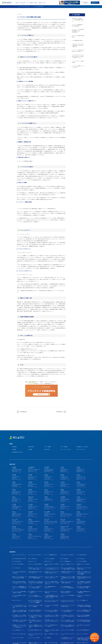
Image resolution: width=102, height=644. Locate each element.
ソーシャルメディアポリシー (66, 439)
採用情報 (15, 439)
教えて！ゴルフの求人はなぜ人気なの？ (51, 632)
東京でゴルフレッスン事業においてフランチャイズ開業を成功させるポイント (68, 615)
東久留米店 (31, 501)
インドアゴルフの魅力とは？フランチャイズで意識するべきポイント (36, 586)
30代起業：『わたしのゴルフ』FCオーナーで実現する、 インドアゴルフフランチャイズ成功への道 (20, 615)
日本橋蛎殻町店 (32, 456)
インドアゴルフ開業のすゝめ (83, 590)
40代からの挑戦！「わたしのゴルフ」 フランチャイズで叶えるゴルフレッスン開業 (36, 610)
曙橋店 (63, 479)
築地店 (63, 456)
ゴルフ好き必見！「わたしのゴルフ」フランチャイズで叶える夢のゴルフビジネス (68, 605)
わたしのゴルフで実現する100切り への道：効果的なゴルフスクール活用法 (20, 571)
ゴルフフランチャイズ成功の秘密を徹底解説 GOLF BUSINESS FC (78, 31)
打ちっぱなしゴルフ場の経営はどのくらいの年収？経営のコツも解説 (84, 576)
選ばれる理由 (23, 3)
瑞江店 (79, 464)
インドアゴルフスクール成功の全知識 (78, 63)
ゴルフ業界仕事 (48, 627)
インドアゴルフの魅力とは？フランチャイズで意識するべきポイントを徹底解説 (20, 596)
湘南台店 (15, 516)
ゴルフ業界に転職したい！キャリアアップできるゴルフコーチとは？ (68, 627)
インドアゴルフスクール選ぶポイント (36, 544)
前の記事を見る (24, 412)
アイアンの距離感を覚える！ (66, 551)
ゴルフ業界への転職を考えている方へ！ (35, 620)
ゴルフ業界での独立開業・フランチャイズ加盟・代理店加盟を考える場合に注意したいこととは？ (52, 586)
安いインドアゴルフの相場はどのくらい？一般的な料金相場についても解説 (68, 558)
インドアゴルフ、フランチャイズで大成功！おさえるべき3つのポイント (52, 590)
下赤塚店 (15, 493)
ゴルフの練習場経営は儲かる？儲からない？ (51, 576)
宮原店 (30, 523)
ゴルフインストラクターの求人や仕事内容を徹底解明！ (20, 632)
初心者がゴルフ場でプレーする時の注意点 (52, 554)
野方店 (14, 486)
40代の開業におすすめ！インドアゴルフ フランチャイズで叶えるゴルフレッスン (52, 610)
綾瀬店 (63, 464)
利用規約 (63, 642)
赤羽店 (46, 464)
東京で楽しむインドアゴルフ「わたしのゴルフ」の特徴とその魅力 (36, 558)
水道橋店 (15, 456)
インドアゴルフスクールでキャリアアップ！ (68, 624)
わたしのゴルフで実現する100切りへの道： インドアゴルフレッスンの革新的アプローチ (52, 572)
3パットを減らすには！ (33, 548)
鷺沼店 (63, 501)
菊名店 (79, 501)
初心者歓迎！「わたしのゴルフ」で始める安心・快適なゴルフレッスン (52, 561)
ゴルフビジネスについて (17, 590)
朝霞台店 (63, 523)
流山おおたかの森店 (65, 516)
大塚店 (79, 486)
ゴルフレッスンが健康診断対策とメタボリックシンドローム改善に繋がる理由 (20, 577)
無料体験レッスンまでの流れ (83, 436)
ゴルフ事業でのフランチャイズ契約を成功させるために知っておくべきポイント (52, 605)
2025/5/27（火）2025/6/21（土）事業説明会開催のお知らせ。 (78, 20)
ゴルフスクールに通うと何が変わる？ (36, 553)
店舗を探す (17, 3)
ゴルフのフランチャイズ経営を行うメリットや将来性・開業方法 (35, 576)
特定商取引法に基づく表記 (18, 441)
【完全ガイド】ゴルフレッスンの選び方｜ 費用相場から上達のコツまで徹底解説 (68, 567)
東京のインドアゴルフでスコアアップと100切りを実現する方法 (68, 571)
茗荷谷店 (31, 464)
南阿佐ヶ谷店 (31, 486)
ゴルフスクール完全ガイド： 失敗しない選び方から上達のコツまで (52, 566)
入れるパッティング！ (33, 551)
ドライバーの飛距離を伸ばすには (51, 544)
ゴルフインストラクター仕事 (18, 627)
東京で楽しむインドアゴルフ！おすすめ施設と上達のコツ (84, 558)
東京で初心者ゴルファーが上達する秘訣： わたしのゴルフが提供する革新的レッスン (36, 572)
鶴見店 (30, 508)
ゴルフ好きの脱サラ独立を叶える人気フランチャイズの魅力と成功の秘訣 (84, 610)
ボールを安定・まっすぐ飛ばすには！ (68, 544)
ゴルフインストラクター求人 (83, 623)
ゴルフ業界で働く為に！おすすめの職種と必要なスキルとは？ (20, 636)
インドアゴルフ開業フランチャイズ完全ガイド (78, 68)
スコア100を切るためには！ (82, 544)
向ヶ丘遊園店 (48, 501)
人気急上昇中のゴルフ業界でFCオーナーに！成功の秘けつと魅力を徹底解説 (84, 595)
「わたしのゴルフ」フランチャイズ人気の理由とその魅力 (68, 595)
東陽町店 (31, 471)
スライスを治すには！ (81, 548)
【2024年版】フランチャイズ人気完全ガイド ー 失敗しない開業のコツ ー (20, 610)
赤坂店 (79, 456)
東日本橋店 (47, 456)
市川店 (14, 523)
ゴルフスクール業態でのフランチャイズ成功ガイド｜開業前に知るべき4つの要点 (36, 615)
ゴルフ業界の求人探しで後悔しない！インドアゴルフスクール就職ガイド (52, 636)
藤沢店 (79, 508)
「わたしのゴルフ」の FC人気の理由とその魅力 (52, 595)
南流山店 (79, 516)
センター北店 (15, 508)
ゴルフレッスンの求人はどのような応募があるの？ (36, 624)
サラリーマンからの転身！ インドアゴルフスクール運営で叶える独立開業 (68, 610)
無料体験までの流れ (42, 3)
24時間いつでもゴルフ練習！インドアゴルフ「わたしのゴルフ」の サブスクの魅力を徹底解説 (84, 562)
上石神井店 (31, 493)
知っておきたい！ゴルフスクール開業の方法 (51, 581)
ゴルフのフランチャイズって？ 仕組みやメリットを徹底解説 (36, 595)
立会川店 (63, 471)
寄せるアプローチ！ (49, 551)
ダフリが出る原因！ (65, 548)
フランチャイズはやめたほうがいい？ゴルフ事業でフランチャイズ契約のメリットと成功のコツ (36, 605)
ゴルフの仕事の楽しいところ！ (18, 619)
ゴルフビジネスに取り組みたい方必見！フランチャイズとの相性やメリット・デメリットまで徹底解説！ (36, 591)
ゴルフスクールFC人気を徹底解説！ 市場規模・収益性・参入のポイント (84, 605)
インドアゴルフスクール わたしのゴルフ (24, 7)
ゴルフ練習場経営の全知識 (77, 41)
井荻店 (46, 486)
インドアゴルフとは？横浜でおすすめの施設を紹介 (20, 561)
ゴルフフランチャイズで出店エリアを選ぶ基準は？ (84, 585)
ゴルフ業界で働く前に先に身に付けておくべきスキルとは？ (68, 632)
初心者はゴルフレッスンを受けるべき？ (84, 554)
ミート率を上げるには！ (17, 551)
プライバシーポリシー (81, 439)
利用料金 (36, 3)
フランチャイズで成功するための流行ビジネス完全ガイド (78, 51)
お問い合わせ (48, 439)
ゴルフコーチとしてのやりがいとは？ (20, 623)
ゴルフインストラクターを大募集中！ (68, 619)
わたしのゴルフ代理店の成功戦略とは (78, 37)
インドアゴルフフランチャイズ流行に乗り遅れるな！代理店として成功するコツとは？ (78, 57)
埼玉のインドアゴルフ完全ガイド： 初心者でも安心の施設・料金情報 (20, 566)
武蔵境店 (47, 493)
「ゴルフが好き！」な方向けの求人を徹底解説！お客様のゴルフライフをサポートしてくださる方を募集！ (84, 628)
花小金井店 (79, 493)
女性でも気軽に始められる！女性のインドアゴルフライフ (36, 561)
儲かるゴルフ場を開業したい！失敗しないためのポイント (67, 581)
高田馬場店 (63, 486)
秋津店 (14, 501)
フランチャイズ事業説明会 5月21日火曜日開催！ (78, 25)
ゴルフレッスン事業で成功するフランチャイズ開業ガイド (52, 615)
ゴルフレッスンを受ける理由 (18, 553)
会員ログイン (95, 3)
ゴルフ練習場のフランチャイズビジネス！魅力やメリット (36, 581)
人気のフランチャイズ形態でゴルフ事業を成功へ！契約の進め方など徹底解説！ (20, 601)
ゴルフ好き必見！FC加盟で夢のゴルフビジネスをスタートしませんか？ (36, 600)
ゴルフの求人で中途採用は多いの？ (84, 619)
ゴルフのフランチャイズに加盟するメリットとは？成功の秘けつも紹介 (52, 600)
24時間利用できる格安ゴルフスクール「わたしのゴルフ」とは (68, 561)
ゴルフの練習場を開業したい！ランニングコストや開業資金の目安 (68, 576)
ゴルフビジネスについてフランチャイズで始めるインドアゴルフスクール (68, 590)
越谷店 (46, 523)
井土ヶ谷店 (47, 508)
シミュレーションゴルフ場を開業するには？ (68, 585)
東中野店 (79, 479)
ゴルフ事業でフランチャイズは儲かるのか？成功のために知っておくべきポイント (20, 605)
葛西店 (14, 471)
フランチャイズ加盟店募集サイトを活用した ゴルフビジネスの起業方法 (84, 600)
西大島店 (47, 471)
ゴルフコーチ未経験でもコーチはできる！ (52, 624)
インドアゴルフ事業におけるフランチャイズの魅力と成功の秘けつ (68, 600)
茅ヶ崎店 (31, 516)
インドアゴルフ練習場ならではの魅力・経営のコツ (19, 585)
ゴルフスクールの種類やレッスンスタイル (68, 554)
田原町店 (15, 464)
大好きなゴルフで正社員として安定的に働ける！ (52, 620)
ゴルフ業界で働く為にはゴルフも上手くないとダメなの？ (36, 636)
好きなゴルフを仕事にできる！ (83, 632)
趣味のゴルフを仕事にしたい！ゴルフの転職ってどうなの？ (36, 632)
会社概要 (31, 439)
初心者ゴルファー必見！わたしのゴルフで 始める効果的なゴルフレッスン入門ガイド (84, 567)
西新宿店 (31, 479)
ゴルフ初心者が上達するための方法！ (20, 548)
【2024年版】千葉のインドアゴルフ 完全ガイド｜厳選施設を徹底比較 (36, 566)
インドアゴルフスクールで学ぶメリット (20, 544)
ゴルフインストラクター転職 (34, 627)
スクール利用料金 (64, 436)
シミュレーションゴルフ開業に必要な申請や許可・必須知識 (20, 581)
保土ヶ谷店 (63, 508)
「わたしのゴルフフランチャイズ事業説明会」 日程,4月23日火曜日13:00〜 (78, 46)
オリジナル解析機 (30, 3)
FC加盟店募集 (85, 3)
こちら (52, 384)
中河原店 (63, 493)
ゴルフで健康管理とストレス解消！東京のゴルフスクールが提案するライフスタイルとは (84, 572)
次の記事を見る (59, 412)
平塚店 (46, 516)
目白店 (46, 479)
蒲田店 (14, 479)
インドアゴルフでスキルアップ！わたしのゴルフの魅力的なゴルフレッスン (52, 558)
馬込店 (79, 471)
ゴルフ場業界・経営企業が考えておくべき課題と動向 (84, 581)
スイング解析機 (48, 436)
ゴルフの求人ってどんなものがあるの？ (84, 615)
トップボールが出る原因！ (50, 548)
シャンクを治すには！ (17, 557)
